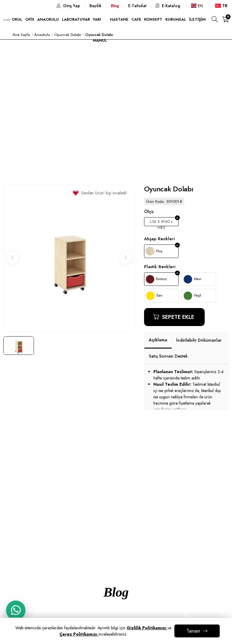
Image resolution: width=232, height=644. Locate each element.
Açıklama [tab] (158, 340)
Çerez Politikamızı (79, 634)
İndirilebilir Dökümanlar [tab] (199, 340)
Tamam (193, 631)
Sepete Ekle (177, 317)
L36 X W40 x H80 (161, 222)
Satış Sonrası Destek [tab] (168, 356)
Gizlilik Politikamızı (147, 628)
